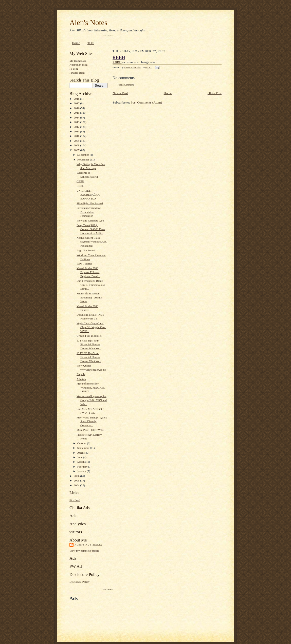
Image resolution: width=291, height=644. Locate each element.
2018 (77, 99)
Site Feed (75, 500)
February (83, 467)
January (82, 471)
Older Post (215, 93)
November (84, 159)
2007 (77, 150)
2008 (77, 145)
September (84, 448)
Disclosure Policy (79, 582)
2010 (77, 136)
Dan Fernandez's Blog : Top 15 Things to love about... (91, 285)
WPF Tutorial (84, 264)
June (80, 457)
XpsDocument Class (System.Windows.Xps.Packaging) (92, 242)
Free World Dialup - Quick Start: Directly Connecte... (92, 421)
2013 (77, 122)
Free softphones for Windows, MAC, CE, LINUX (91, 387)
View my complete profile (84, 551)
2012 (77, 127)
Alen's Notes (88, 23)
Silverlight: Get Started (90, 203)
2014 (77, 117)
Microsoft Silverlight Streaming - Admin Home (89, 297)
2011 (77, 131)
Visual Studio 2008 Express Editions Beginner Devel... (88, 272)
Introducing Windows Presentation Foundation (89, 212)
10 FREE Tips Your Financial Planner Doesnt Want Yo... (89, 344)
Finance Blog (77, 73)
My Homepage (78, 61)
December (84, 155)
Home (76, 43)
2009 (77, 141)
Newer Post (120, 93)
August (82, 453)
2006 (77, 476)
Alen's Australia (88, 545)
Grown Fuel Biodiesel (89, 336)
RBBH (80, 186)
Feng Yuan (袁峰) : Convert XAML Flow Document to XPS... (91, 229)
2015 (77, 113)
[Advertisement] (129, 613)
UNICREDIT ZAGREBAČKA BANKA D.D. (88, 195)
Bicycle (81, 374)
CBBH (80, 181)
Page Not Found (86, 250)
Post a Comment (126, 85)
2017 (77, 103)
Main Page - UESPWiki (90, 430)
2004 (77, 485)
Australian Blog (78, 65)
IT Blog (74, 69)
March (81, 462)
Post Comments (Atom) (147, 102)
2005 (77, 480)
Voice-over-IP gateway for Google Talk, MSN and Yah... (92, 400)
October (82, 443)
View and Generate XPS (90, 220)
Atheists (81, 379)
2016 (77, 108)
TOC (91, 43)
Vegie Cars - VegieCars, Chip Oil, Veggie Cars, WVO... (91, 327)
